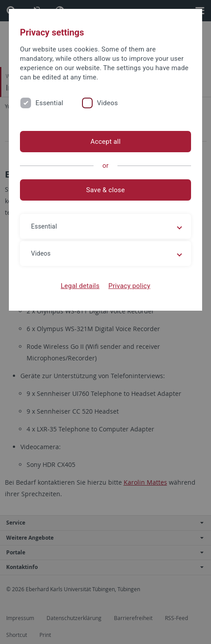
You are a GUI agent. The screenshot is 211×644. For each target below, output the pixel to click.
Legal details (80, 286)
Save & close (105, 190)
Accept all (105, 142)
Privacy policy (129, 286)
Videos (107, 103)
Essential (49, 103)
